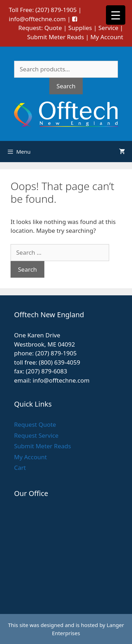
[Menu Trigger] (116, 15)
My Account (107, 37)
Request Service (36, 435)
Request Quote (35, 424)
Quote (53, 28)
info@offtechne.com (37, 19)
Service (108, 28)
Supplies (80, 28)
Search (66, 86)
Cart (20, 468)
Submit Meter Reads (56, 37)
